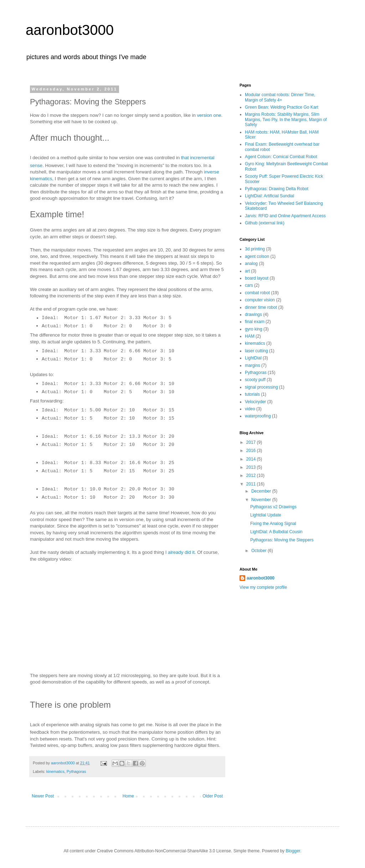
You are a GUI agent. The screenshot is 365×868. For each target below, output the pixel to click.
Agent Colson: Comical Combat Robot (281, 157)
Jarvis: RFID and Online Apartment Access (285, 216)
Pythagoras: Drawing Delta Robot (277, 189)
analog (251, 264)
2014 (252, 459)
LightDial (253, 358)
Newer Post (43, 796)
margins (253, 365)
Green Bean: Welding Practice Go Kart (282, 107)
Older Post (213, 796)
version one (209, 115)
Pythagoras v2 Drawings (273, 507)
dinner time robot (261, 307)
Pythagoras (76, 771)
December (262, 491)
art (247, 271)
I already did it (180, 552)
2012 (252, 475)
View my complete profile (263, 587)
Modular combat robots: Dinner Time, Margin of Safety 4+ (280, 97)
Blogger (293, 851)
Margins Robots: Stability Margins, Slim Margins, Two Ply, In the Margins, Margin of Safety (286, 119)
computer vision (260, 300)
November (262, 500)
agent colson (257, 256)
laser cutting (256, 351)
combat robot (257, 293)
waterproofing (258, 416)
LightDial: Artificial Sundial (269, 196)
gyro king (254, 329)
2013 (252, 467)
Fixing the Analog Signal (273, 524)
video (250, 409)
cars (249, 285)
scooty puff (255, 380)
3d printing (255, 249)
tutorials (252, 394)
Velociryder (255, 402)
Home (128, 796)
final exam (255, 322)
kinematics (55, 771)
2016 (252, 451)
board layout (257, 278)
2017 (252, 442)
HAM (250, 336)
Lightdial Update (266, 515)
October (259, 551)
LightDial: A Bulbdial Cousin (276, 532)
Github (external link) (265, 223)
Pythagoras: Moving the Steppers (282, 540)
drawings (253, 315)
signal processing (261, 387)
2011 (252, 484)
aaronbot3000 (70, 30)
